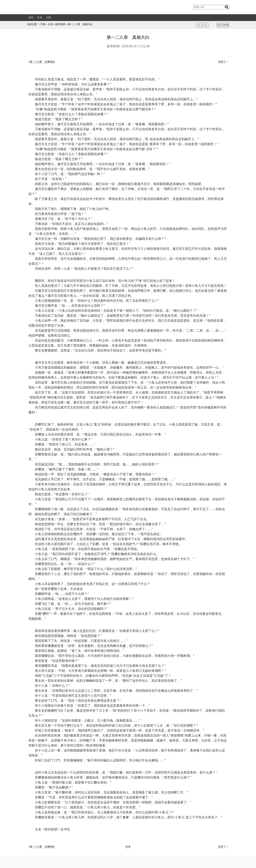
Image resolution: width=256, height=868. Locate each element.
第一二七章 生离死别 (42, 62)
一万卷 (42, 24)
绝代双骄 (60, 24)
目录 (128, 847)
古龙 (40, 18)
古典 (48, 18)
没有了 (222, 62)
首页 (31, 18)
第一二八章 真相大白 (80, 24)
